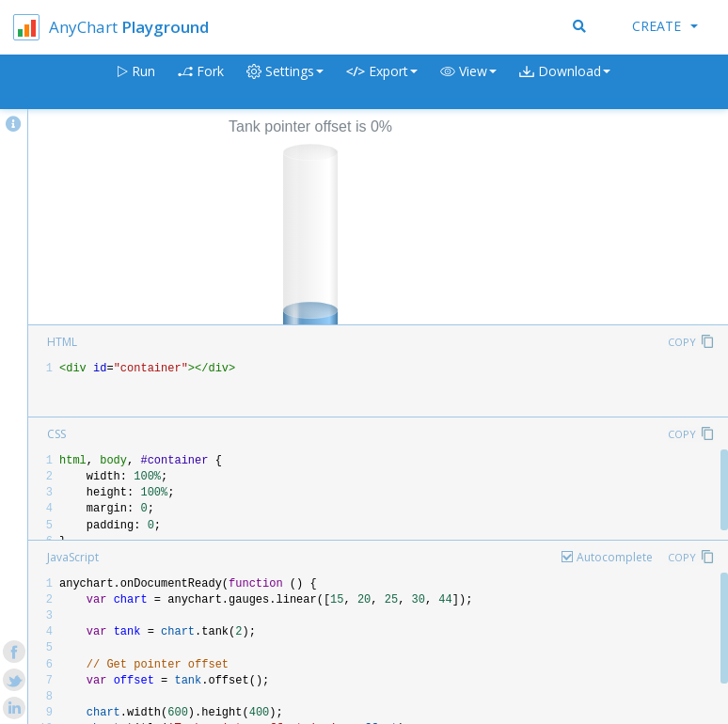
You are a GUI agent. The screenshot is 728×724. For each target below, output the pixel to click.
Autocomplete (615, 557)
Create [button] (665, 26)
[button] (468, 82)
